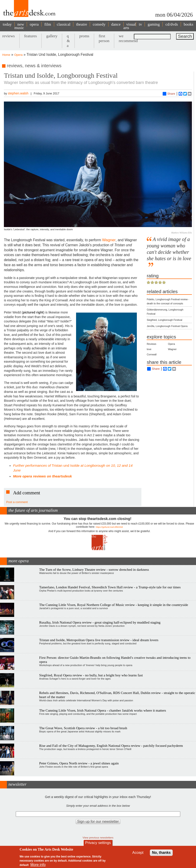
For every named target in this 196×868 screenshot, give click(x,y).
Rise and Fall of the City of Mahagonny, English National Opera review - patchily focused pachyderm (111, 746)
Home (6, 55)
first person (104, 38)
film (48, 24)
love (149, 349)
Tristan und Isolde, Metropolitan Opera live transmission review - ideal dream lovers (99, 640)
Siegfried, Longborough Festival (164, 320)
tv (140, 24)
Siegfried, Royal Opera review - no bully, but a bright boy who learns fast (91, 675)
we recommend (128, 38)
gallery (52, 36)
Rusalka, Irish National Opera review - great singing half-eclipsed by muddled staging (100, 622)
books (188, 24)
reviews (9, 36)
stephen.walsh (18, 93)
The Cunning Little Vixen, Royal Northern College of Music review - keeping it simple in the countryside (114, 605)
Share (169, 94)
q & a (68, 41)
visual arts (130, 26)
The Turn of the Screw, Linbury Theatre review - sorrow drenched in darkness (94, 569)
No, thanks (161, 853)
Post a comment (17, 502)
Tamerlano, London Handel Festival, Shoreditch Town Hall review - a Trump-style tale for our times (110, 587)
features (31, 36)
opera (34, 24)
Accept (138, 853)
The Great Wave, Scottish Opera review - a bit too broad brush (83, 728)
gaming (154, 24)
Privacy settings (98, 843)
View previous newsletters (98, 837)
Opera (19, 55)
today (7, 24)
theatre (82, 24)
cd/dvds (172, 24)
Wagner (109, 240)
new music (19, 26)
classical (64, 24)
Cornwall (152, 354)
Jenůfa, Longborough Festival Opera (167, 326)
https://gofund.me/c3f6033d (109, 527)
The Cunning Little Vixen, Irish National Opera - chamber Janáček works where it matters (103, 710)
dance (116, 24)
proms (84, 36)
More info (38, 865)
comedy (99, 24)
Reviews (151, 344)
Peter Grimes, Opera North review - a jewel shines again (79, 763)
